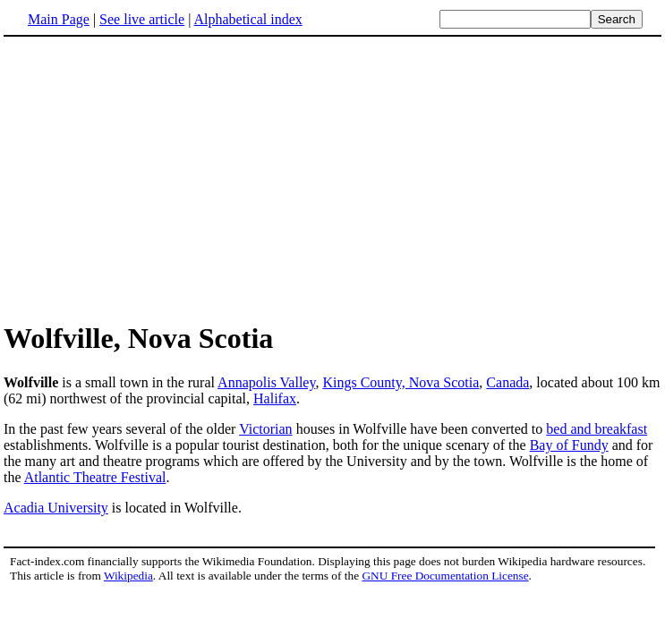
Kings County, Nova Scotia (401, 382)
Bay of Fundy (569, 445)
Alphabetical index (247, 19)
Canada (507, 382)
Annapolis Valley (266, 382)
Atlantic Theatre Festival (95, 477)
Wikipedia (128, 576)
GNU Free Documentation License (445, 576)
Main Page (59, 19)
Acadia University (56, 508)
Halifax (275, 398)
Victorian (265, 429)
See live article (142, 19)
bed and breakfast (597, 429)
